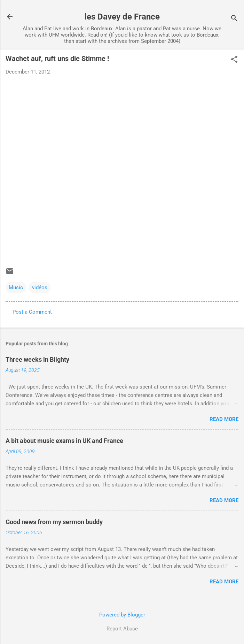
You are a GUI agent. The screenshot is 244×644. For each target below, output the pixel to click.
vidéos (40, 287)
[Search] (234, 19)
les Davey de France (122, 17)
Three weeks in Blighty (37, 359)
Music (16, 287)
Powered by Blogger (122, 615)
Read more (224, 419)
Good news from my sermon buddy (54, 522)
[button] (234, 60)
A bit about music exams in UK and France (64, 441)
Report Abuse (122, 629)
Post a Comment (32, 312)
